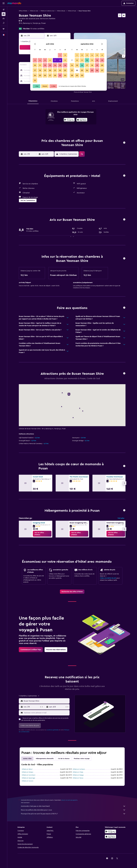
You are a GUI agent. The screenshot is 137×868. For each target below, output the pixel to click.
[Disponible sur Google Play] (69, 120)
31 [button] (35, 80)
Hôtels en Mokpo (28, 772)
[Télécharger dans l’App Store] (82, 120)
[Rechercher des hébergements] (4, 14)
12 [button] (45, 65)
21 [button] (55, 70)
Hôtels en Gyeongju (28, 778)
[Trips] (4, 29)
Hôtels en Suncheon (29, 775)
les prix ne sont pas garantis (69, 800)
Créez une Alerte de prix (108, 578)
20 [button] (50, 70)
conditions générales (53, 730)
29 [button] (60, 75)
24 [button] (35, 75)
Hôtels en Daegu (78, 775)
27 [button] (50, 75)
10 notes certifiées (37, 29)
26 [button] (45, 75)
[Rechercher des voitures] (4, 18)
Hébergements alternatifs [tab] (45, 759)
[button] (4, 3)
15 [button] (60, 65)
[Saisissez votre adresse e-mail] (46, 713)
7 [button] (55, 60)
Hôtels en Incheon (79, 769)
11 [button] (40, 65)
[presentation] (82, 120)
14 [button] (55, 65)
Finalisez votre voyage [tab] (82, 759)
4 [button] (40, 60)
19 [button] (45, 70)
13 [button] (50, 65)
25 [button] (40, 75)
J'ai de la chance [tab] (64, 759)
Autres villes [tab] (27, 759)
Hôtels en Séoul (27, 769)
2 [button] (65, 55)
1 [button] (60, 55)
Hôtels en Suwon (28, 781)
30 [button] (65, 75)
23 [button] (65, 70)
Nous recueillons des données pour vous (73, 810)
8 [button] (60, 60)
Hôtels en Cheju (78, 772)
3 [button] (35, 60)
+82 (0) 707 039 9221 (27, 26)
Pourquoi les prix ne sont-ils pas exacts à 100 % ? (73, 814)
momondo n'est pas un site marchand (73, 806)
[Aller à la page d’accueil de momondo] (14, 3)
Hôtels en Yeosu (78, 778)
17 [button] (35, 70)
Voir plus (121, 518)
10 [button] (35, 65)
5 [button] (45, 60)
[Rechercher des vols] (4, 10)
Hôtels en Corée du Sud (47, 11)
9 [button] (65, 60)
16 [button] (65, 65)
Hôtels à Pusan (72, 11)
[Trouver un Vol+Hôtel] (4, 23)
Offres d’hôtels (23, 11)
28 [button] (55, 75)
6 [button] (50, 60)
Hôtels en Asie (34, 11)
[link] (42, 534)
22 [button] (60, 70)
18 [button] (40, 70)
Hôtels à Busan (61, 11)
